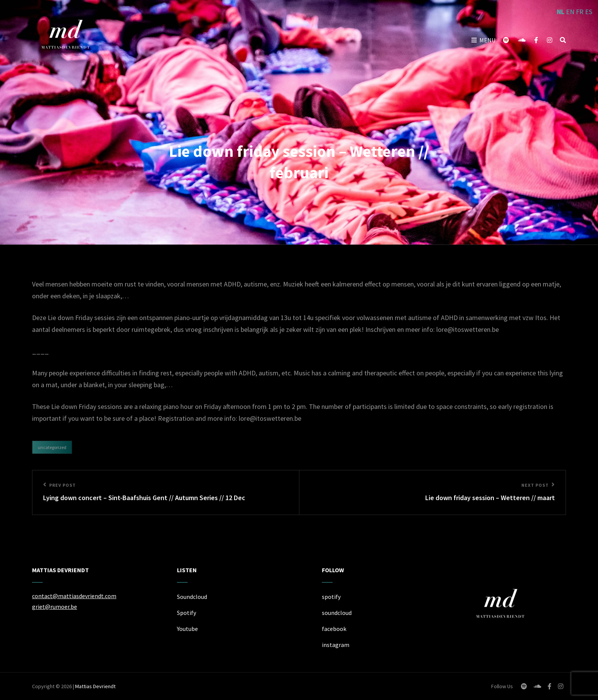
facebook (334, 629)
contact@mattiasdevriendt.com (74, 596)
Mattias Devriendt (95, 686)
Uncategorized (52, 447)
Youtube (187, 629)
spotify (331, 597)
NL (561, 12)
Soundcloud (192, 597)
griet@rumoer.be (55, 607)
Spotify (186, 613)
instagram (336, 645)
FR (580, 12)
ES (589, 12)
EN (570, 12)
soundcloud (337, 613)
